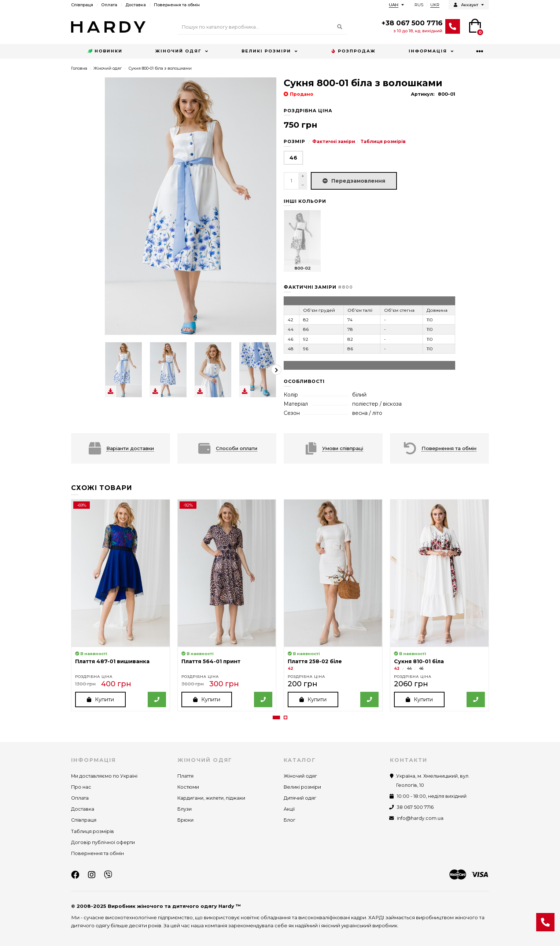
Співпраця (82, 5)
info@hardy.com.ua (420, 818)
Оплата (109, 5)
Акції (289, 809)
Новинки (105, 51)
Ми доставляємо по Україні (104, 776)
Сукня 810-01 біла (419, 661)
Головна (79, 68)
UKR (435, 5)
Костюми (188, 787)
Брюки (185, 820)
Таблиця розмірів (383, 141)
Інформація (428, 51)
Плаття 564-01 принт (211, 661)
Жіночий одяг (178, 51)
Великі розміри (266, 51)
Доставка (136, 5)
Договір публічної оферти (103, 842)
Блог (290, 820)
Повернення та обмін (177, 5)
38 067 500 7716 (415, 807)
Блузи (185, 809)
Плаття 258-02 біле (315, 661)
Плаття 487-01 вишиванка (112, 661)
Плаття (185, 776)
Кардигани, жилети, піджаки (211, 798)
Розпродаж (353, 51)
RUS (419, 5)
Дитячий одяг (300, 798)
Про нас (81, 787)
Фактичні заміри (334, 141)
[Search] (262, 27)
